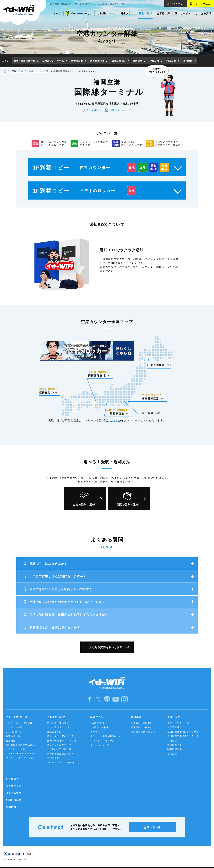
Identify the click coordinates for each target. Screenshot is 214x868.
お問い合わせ (14, 800)
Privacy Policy (21, 754)
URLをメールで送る (121, 110)
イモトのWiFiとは (17, 717)
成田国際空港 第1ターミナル (183, 732)
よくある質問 (14, 793)
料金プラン (97, 717)
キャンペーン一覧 (100, 745)
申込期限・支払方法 (58, 723)
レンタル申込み (202, 4)
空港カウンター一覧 (53, 61)
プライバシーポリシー (18, 749)
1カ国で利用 (97, 723)
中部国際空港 (175, 745)
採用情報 (11, 807)
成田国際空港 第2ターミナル (183, 736)
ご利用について (56, 717)
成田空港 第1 (97, 61)
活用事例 (136, 717)
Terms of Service (64, 763)
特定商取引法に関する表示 (20, 745)
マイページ (177, 4)
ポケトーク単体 (106, 736)
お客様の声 (12, 779)
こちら (114, 420)
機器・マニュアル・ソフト (62, 736)
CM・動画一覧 (14, 732)
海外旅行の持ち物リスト (144, 732)
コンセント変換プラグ (59, 745)
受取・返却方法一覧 (24, 61)
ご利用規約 (53, 758)
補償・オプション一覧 (102, 741)
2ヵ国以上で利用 (100, 727)
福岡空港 (188, 61)
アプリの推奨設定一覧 (59, 749)
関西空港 (171, 61)
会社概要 (11, 741)
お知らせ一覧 (13, 736)
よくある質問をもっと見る (106, 647)
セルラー (95, 732)
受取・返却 (18, 71)
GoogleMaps (94, 110)
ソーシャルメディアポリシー (22, 758)
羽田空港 (138, 61)
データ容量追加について (60, 754)
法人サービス (14, 786)
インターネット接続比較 (19, 723)
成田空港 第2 (119, 61)
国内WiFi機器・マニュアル (62, 741)
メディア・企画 (14, 727)
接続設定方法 (54, 732)
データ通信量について (59, 727)
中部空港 (154, 61)
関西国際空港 (175, 749)
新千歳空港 (77, 61)
